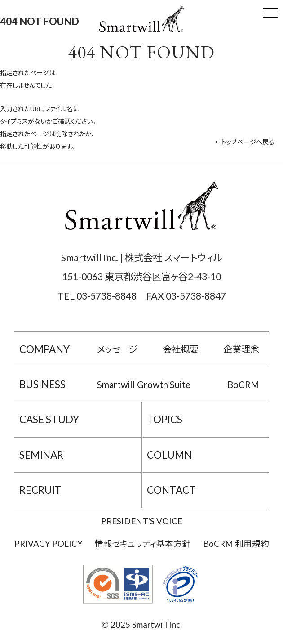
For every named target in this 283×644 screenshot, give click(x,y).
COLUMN (169, 455)
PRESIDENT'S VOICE (142, 521)
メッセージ (117, 349)
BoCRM (243, 385)
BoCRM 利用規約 (236, 543)
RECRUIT (40, 490)
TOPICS (165, 419)
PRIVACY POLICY (49, 543)
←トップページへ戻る (245, 142)
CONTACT (171, 490)
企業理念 (241, 349)
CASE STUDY (49, 419)
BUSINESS (42, 384)
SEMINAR (41, 455)
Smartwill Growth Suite (144, 385)
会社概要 (181, 349)
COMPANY (44, 349)
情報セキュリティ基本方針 (143, 543)
